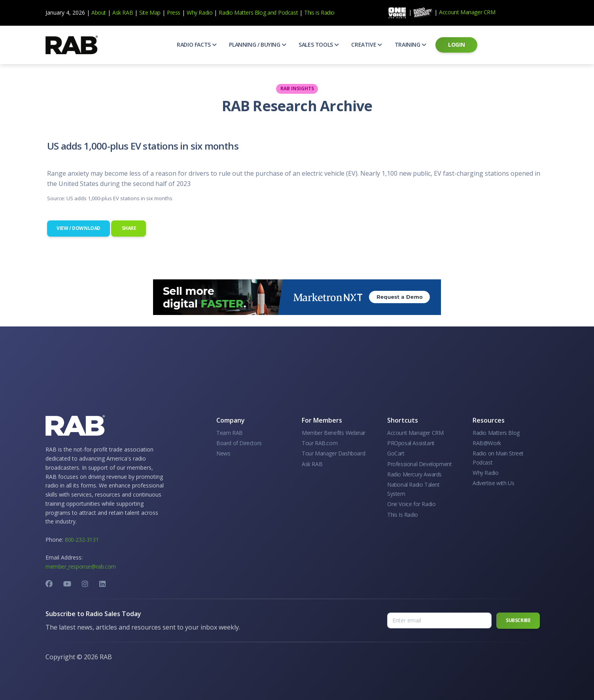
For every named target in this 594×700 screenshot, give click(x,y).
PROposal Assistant (411, 443)
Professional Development (419, 464)
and (272, 12)
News (223, 453)
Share (129, 228)
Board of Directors (239, 443)
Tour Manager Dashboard (333, 453)
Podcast (288, 12)
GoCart (396, 453)
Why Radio (200, 12)
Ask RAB (123, 12)
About (99, 12)
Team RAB (230, 433)
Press (174, 12)
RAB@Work (487, 443)
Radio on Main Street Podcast (498, 458)
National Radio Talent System (413, 489)
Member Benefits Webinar (334, 433)
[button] (197, 45)
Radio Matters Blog (242, 12)
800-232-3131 (82, 540)
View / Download (79, 228)
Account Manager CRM (467, 12)
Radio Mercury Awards (414, 474)
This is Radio (319, 12)
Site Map (150, 12)
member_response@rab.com (81, 566)
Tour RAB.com (320, 443)
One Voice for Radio (411, 504)
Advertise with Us (493, 483)
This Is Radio (403, 515)
